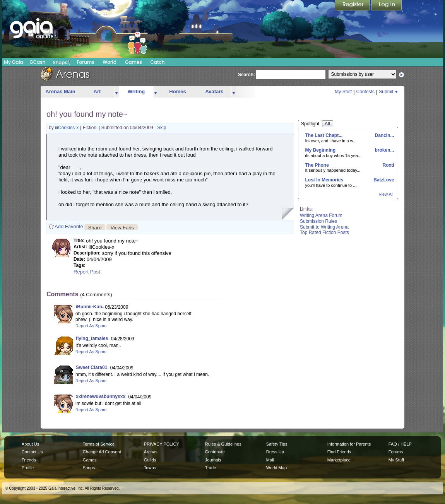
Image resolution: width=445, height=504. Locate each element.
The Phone (317, 165)
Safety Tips (277, 444)
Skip (162, 128)
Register (353, 6)
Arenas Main (60, 91)
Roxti (388, 165)
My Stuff (343, 92)
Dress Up (275, 452)
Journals (213, 460)
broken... (384, 150)
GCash (38, 62)
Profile (28, 468)
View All (386, 194)
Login (387, 6)
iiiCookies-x (68, 128)
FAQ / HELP (400, 444)
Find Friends (339, 452)
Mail (270, 460)
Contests (365, 92)
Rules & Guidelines (223, 444)
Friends (29, 460)
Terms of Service (99, 444)
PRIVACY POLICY (162, 444)
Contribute (215, 452)
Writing (136, 91)
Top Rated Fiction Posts (324, 232)
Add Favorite (69, 226)
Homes (177, 91)
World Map (276, 468)
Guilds (150, 460)
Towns (150, 468)
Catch (158, 62)
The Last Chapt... (324, 135)
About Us (30, 444)
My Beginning (321, 150)
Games (133, 62)
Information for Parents (349, 444)
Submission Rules (318, 221)
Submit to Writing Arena (324, 227)
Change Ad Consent (102, 452)
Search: (246, 75)
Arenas (151, 452)
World (110, 62)
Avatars (214, 91)
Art (97, 91)
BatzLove (383, 180)
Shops (62, 62)
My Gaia (13, 62)
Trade (211, 468)
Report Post (87, 272)
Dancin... (384, 135)
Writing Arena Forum (321, 215)
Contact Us (32, 452)
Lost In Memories (324, 180)
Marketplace (339, 460)
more (116, 92)
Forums (85, 62)
